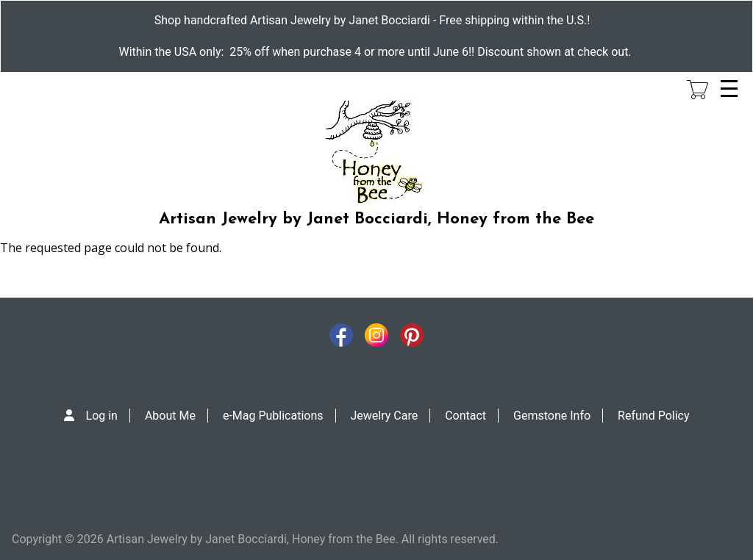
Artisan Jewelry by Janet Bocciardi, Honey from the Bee (376, 219)
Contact (465, 416)
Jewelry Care (385, 416)
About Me (170, 416)
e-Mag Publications (273, 416)
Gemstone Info (552, 416)
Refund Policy (653, 416)
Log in (102, 416)
